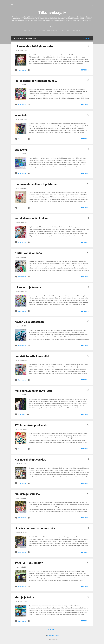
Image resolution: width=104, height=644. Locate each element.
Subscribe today (74, 31)
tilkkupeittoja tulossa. (28, 287)
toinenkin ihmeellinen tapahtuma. (36, 184)
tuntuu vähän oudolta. (29, 253)
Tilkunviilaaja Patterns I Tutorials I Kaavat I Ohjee (44, 31)
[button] (88, 46)
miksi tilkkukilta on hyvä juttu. (34, 391)
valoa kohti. (22, 115)
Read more (85, 70)
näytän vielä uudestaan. (30, 322)
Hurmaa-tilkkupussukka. (30, 460)
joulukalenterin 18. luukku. (32, 218)
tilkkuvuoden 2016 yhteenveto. (34, 46)
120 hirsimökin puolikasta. (31, 425)
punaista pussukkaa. (28, 494)
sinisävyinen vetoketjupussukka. (35, 528)
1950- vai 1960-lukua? (29, 563)
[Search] (92, 5)
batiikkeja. (21, 150)
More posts (52, 629)
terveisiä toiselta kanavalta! (32, 356)
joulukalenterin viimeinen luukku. (36, 81)
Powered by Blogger (52, 636)
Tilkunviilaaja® (52, 13)
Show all (87, 38)
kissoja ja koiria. (25, 597)
